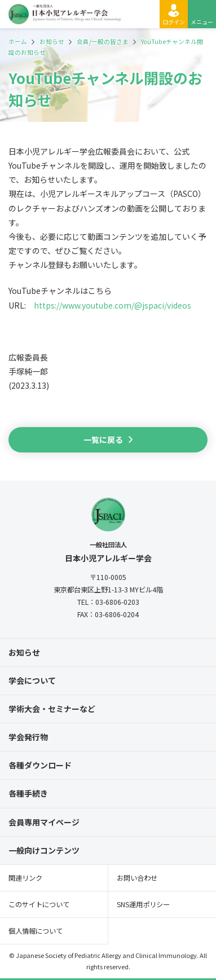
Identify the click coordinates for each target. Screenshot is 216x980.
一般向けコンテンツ (44, 850)
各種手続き (28, 793)
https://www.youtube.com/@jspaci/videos (113, 305)
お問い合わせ (137, 878)
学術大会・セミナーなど (52, 709)
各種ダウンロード (40, 765)
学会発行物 (28, 737)
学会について (32, 680)
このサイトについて (39, 904)
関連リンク (25, 878)
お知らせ (24, 652)
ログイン (174, 22)
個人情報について (36, 931)
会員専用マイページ (44, 822)
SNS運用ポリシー (143, 904)
